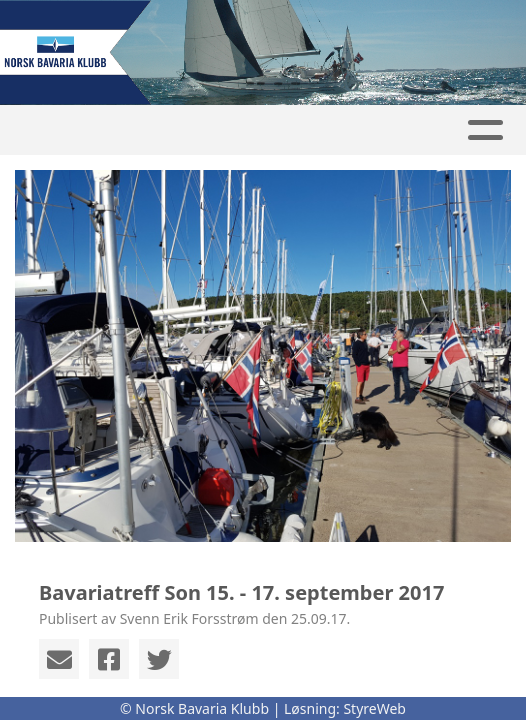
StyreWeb (374, 708)
